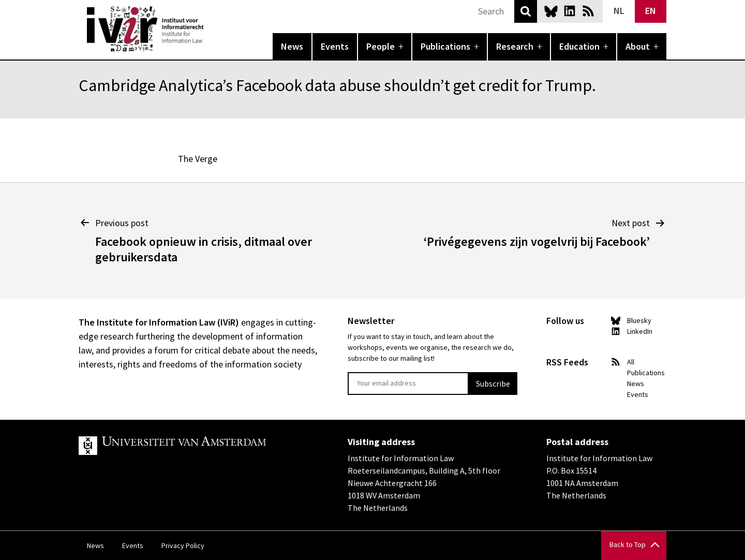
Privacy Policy (183, 546)
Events (335, 46)
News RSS (588, 11)
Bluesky (551, 11)
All (631, 362)
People (381, 46)
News (292, 46)
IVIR (211, 29)
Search (526, 11)
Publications (445, 46)
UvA (199, 446)
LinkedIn (570, 11)
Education (579, 46)
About (638, 46)
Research (515, 46)
